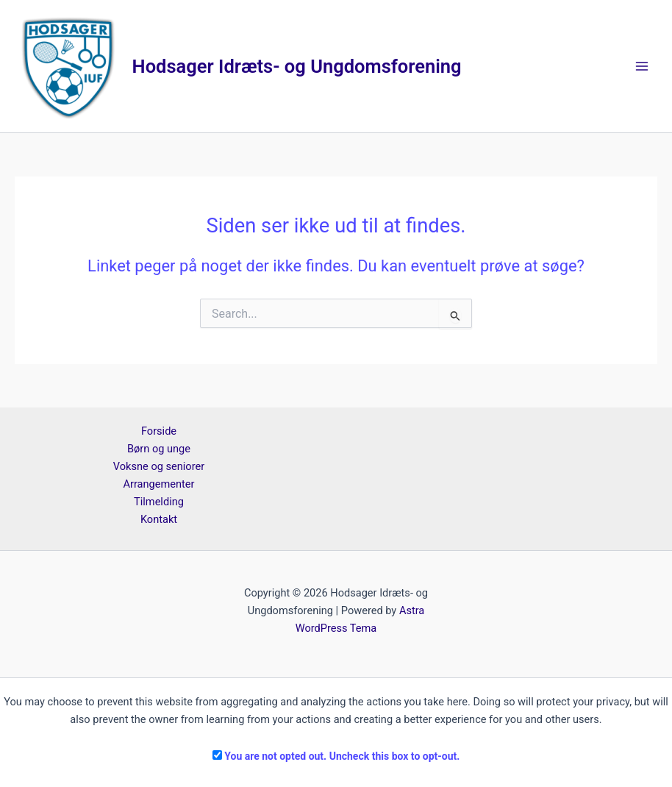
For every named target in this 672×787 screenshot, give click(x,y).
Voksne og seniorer (159, 466)
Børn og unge (159, 449)
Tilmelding (159, 502)
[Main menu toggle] (642, 66)
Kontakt (159, 519)
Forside (159, 431)
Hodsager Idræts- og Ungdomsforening (297, 66)
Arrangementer (158, 484)
